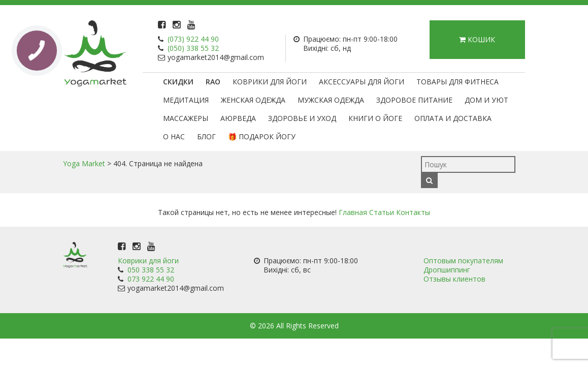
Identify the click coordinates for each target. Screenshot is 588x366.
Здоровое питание (414, 100)
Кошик (477, 39)
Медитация (186, 100)
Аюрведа (238, 118)
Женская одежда (253, 100)
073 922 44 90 (151, 279)
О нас (174, 136)
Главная (353, 212)
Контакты (413, 212)
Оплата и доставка (453, 118)
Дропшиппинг (447, 270)
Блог (206, 136)
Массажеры (186, 118)
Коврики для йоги (270, 82)
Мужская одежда (331, 100)
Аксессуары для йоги (362, 82)
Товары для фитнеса (458, 82)
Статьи (382, 212)
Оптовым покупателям (463, 261)
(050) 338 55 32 (193, 48)
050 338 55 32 (151, 270)
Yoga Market (84, 163)
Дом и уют (486, 100)
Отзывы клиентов (454, 279)
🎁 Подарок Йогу (262, 136)
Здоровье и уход (302, 118)
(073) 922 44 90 (193, 39)
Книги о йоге (375, 118)
